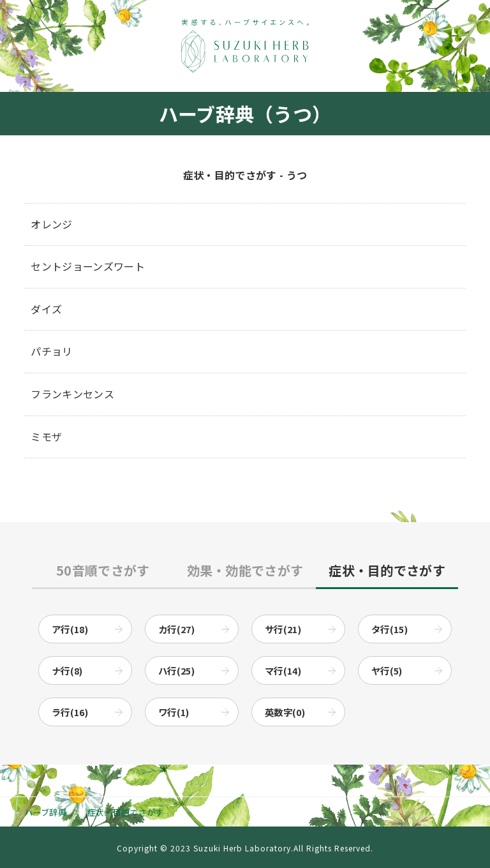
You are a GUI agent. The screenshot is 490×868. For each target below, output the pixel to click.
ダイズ (46, 309)
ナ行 (67, 670)
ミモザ (46, 437)
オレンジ (51, 224)
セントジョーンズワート (88, 266)
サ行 (283, 629)
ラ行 (70, 712)
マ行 (283, 670)
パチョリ (51, 351)
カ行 (176, 629)
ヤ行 (387, 670)
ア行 (70, 629)
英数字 (285, 712)
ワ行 (174, 712)
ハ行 (176, 670)
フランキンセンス (72, 394)
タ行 (390, 629)
